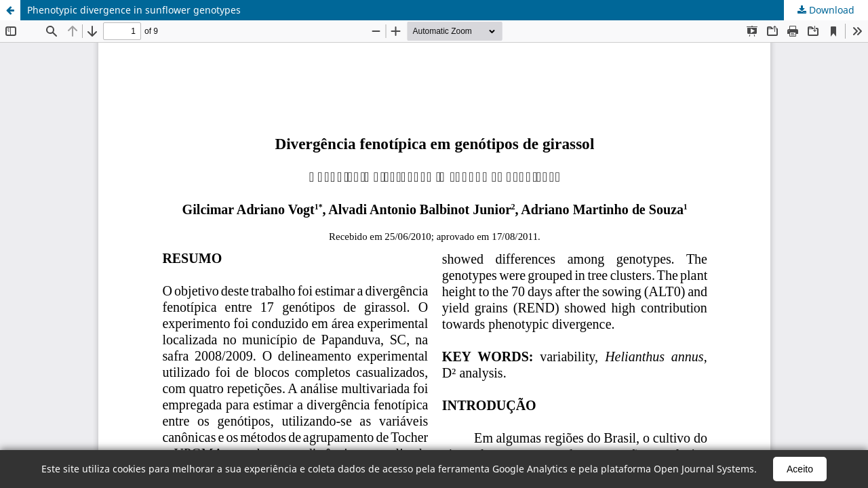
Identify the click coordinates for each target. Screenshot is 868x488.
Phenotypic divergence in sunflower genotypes (134, 10)
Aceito (800, 469)
